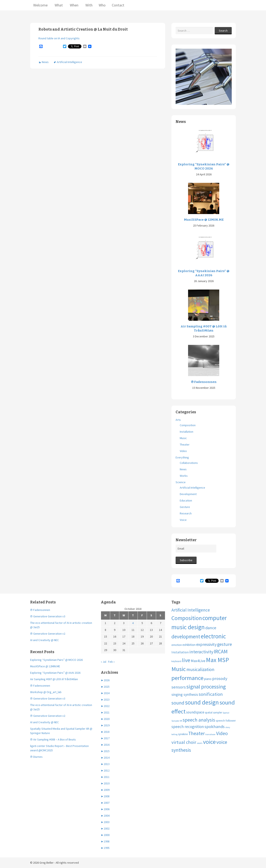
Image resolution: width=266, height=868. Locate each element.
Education (186, 500)
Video (183, 451)
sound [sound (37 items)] (178, 703)
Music (183, 438)
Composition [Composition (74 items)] (187, 618)
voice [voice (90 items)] (209, 742)
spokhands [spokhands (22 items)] (215, 727)
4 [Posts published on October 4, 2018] (133, 623)
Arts (178, 420)
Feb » (111, 662)
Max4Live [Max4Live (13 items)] (198, 661)
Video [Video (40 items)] (222, 733)
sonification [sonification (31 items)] (211, 694)
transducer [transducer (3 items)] (210, 734)
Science (181, 482)
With (89, 5)
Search (223, 31)
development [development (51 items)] (186, 636)
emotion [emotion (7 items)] (177, 645)
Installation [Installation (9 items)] (180, 652)
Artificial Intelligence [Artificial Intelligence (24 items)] (191, 610)
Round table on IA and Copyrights (59, 38)
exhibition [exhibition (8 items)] (189, 645)
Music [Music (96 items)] (179, 669)
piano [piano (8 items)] (208, 679)
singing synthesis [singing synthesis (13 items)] (185, 694)
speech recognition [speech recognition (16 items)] (188, 727)
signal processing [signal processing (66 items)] (206, 687)
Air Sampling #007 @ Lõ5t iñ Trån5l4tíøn (204, 328)
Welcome (40, 5)
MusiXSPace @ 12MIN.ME (204, 220)
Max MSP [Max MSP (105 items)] (217, 660)
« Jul (103, 662)
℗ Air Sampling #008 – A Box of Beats (53, 739)
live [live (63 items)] (186, 660)
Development (188, 494)
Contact (118, 5)
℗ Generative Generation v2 (48, 634)
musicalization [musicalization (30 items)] (200, 669)
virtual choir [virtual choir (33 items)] (184, 742)
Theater (185, 445)
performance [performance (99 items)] (187, 678)
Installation (187, 432)
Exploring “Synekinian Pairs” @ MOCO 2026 (204, 166)
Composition (188, 425)
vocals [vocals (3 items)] (200, 743)
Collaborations (189, 463)
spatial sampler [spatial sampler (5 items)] (213, 713)
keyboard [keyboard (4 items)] (176, 661)
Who (102, 5)
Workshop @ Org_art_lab (46, 692)
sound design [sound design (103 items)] (202, 702)
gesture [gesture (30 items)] (225, 644)
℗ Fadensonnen (204, 382)
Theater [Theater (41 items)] (196, 733)
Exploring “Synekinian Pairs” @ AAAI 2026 (204, 273)
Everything (182, 457)
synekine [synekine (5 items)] (183, 734)
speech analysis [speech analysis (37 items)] (199, 720)
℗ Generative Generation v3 (48, 616)
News (45, 62)
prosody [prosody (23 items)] (220, 679)
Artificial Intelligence (69, 62)
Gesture (185, 507)
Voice (183, 520)
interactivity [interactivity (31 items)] (201, 652)
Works (184, 476)
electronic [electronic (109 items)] (213, 636)
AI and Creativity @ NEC (44, 640)
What (58, 5)
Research (186, 513)
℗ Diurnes (36, 757)
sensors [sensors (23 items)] (179, 687)
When (74, 5)
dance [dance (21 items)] (211, 628)
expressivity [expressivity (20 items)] (206, 644)
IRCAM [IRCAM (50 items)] (221, 651)
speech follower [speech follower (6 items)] (226, 721)
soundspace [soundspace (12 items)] (195, 712)
